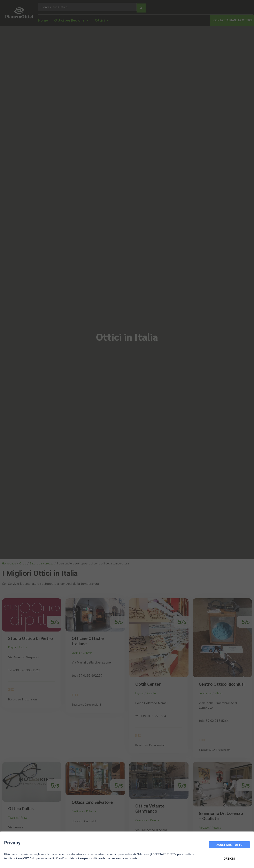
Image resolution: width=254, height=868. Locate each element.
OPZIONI (229, 859)
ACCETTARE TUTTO (229, 845)
